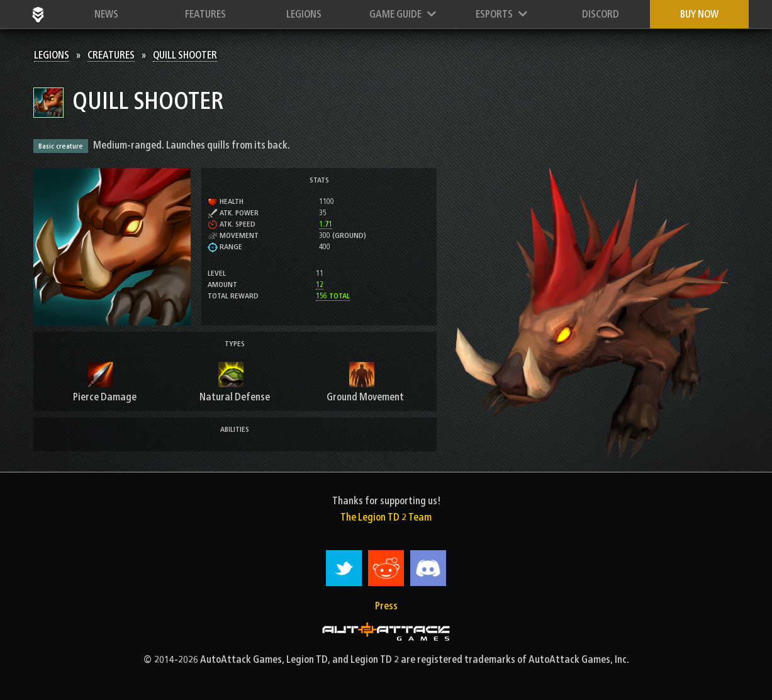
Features (205, 14)
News (106, 14)
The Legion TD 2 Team (386, 517)
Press (386, 606)
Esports (501, 14)
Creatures (111, 55)
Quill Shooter (185, 55)
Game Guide (403, 14)
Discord (601, 14)
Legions (304, 14)
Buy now (699, 14)
